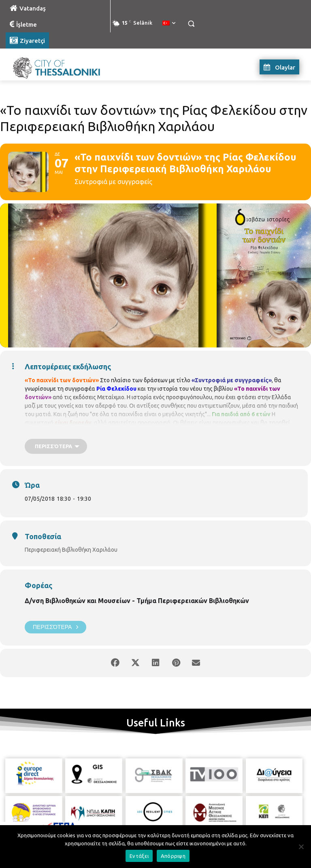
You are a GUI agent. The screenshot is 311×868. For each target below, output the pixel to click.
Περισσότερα (55, 627)
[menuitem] (169, 23)
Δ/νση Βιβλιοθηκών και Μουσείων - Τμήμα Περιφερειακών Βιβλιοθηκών (137, 601)
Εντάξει (139, 856)
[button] (191, 24)
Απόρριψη (173, 856)
